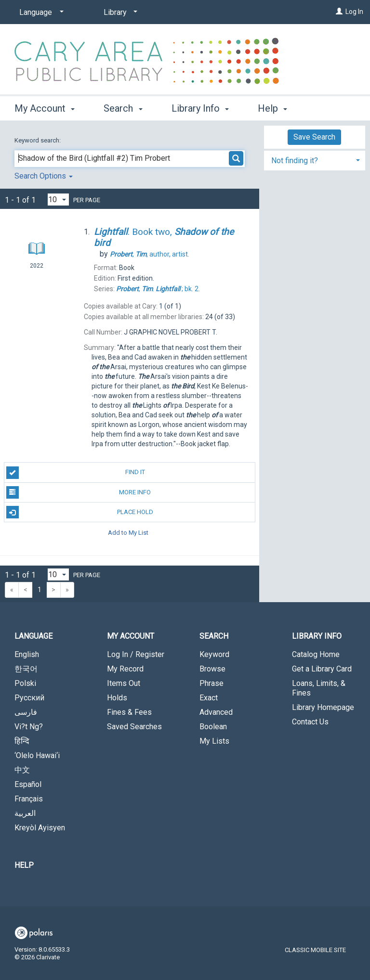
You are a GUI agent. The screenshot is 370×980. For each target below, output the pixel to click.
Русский (29, 698)
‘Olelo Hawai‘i (37, 755)
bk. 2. (158, 289)
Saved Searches (134, 727)
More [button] (277, 108)
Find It (76, 473)
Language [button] (33, 636)
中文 (22, 770)
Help (24, 865)
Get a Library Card (322, 669)
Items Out (124, 683)
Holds (117, 698)
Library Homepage (323, 707)
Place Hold (80, 512)
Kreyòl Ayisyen (40, 828)
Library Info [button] (200, 107)
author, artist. (150, 254)
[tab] (315, 160)
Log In (354, 12)
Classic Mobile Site (315, 950)
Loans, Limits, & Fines (319, 688)
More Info (79, 492)
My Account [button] (45, 107)
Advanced (216, 712)
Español (28, 784)
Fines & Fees (129, 712)
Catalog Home (316, 654)
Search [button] (123, 107)
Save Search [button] (314, 137)
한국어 (26, 669)
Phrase (211, 683)
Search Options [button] (44, 176)
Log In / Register (136, 654)
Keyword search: (38, 140)
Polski (25, 683)
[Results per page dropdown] (58, 200)
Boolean (213, 727)
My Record (125, 669)
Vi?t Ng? (29, 727)
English (27, 654)
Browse (212, 669)
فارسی (26, 712)
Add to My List (128, 532)
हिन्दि (22, 741)
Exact (209, 698)
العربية (25, 813)
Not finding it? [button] (295, 161)
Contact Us (310, 722)
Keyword (214, 654)
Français (29, 799)
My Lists (214, 741)
